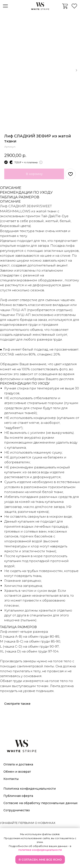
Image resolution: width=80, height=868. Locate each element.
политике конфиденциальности (40, 850)
